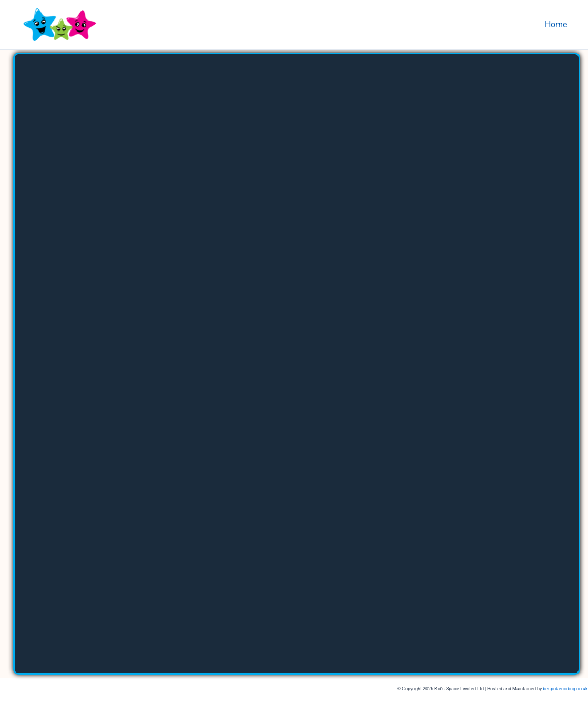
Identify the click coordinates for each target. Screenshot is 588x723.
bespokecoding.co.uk (565, 689)
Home (558, 24)
